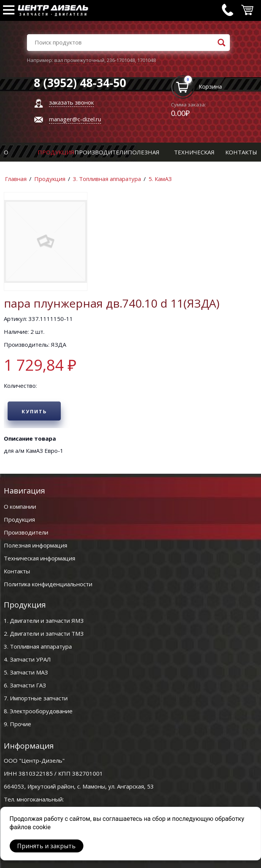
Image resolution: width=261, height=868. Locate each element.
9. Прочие (17, 724)
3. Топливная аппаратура (107, 179)
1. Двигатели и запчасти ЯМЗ (44, 620)
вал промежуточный (79, 60)
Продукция (56, 152)
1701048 (146, 60)
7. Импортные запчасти (36, 698)
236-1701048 (121, 60)
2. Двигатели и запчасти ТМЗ (44, 633)
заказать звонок (71, 102)
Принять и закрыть (46, 846)
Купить (34, 411)
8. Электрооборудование (38, 711)
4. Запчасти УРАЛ (27, 659)
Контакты (241, 152)
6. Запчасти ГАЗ (25, 685)
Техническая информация (40, 558)
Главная (16, 179)
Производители (101, 152)
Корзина (210, 86)
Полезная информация (36, 545)
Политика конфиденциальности (48, 584)
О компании (20, 506)
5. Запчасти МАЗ (26, 672)
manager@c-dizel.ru (75, 119)
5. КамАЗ (160, 179)
